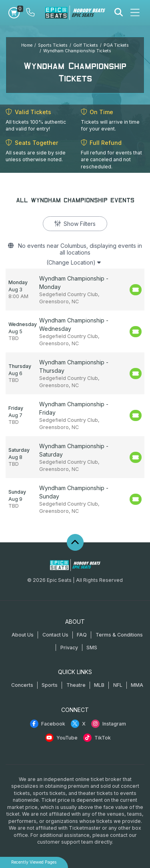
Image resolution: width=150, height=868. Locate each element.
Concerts (22, 685)
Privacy (69, 648)
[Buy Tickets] (136, 290)
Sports (50, 685)
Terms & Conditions (119, 635)
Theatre (76, 685)
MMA (137, 685)
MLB (99, 685)
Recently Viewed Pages (34, 862)
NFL (118, 685)
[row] (75, 290)
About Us (23, 635)
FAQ (82, 635)
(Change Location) (74, 262)
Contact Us (55, 635)
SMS (92, 648)
